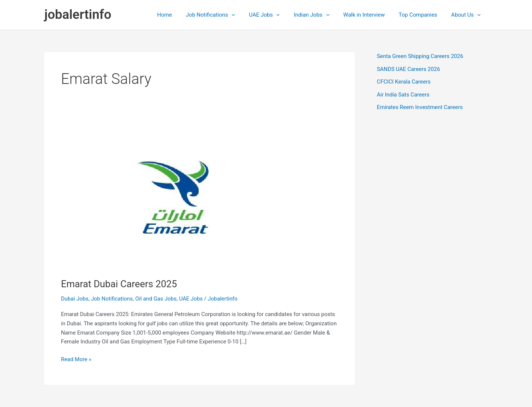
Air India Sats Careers (403, 95)
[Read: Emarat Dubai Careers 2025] (179, 196)
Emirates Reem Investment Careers (420, 107)
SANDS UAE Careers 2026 (409, 69)
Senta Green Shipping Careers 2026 (420, 56)
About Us (467, 15)
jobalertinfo (78, 15)
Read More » (76, 359)
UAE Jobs (277, 15)
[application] (247, 15)
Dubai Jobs (75, 299)
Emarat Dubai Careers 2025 (119, 284)
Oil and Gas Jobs (157, 299)
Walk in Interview (371, 15)
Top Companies (422, 15)
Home (183, 15)
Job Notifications (226, 15)
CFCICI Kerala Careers (404, 82)
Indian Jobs (321, 15)
